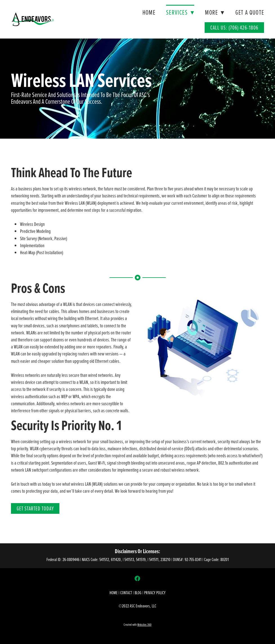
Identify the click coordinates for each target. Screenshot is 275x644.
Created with (137, 624)
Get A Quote (250, 12)
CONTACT (126, 593)
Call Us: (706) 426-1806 (234, 27)
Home (149, 12)
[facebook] (137, 578)
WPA (76, 396)
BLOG (138, 593)
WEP (64, 396)
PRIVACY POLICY (155, 593)
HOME (114, 593)
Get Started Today (35, 508)
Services (180, 12)
